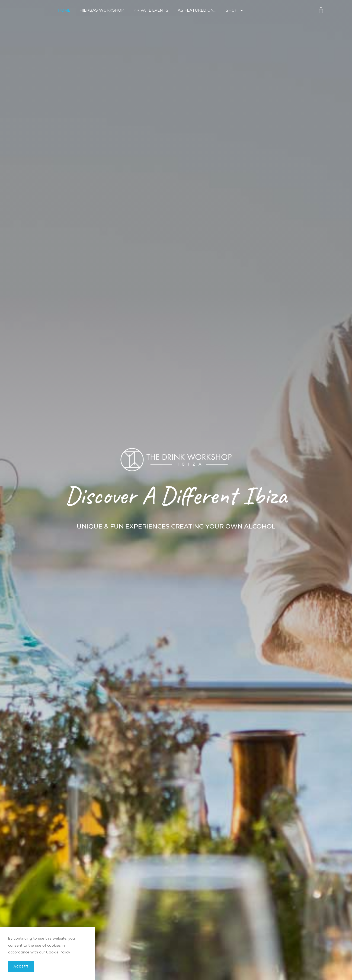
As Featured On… (197, 10)
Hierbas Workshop (102, 10)
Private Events (151, 10)
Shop (234, 10)
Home (64, 10)
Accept (21, 966)
